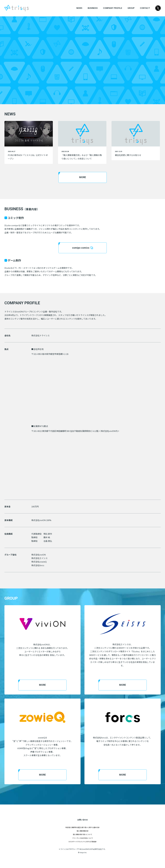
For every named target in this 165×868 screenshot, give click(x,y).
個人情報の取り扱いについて (82, 834)
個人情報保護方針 (83, 831)
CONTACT (145, 8)
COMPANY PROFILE (113, 8)
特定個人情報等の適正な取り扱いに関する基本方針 (82, 827)
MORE (83, 177)
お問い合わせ (83, 820)
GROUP (131, 8)
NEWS (79, 8)
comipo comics (82, 248)
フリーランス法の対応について (83, 838)
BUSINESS (93, 8)
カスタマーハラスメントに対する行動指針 (82, 842)
